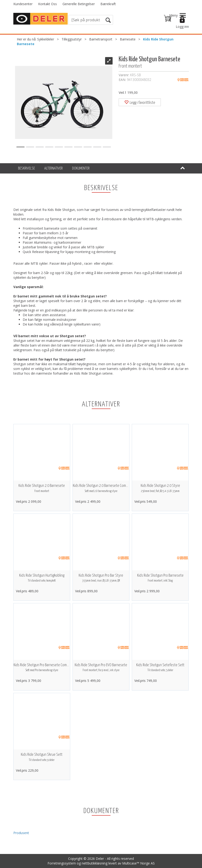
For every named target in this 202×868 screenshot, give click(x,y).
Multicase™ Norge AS (138, 863)
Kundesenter (23, 4)
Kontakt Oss (48, 4)
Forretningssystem (62, 863)
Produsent (21, 833)
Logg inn (182, 27)
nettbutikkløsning (95, 863)
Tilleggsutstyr (72, 39)
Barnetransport (101, 39)
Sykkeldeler (46, 39)
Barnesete (128, 39)
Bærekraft (108, 4)
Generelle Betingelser (79, 4)
